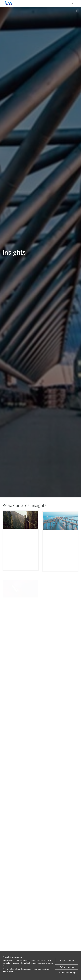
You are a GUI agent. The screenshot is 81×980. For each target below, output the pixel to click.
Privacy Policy (8, 971)
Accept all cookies (67, 960)
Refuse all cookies (67, 967)
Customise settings (67, 972)
